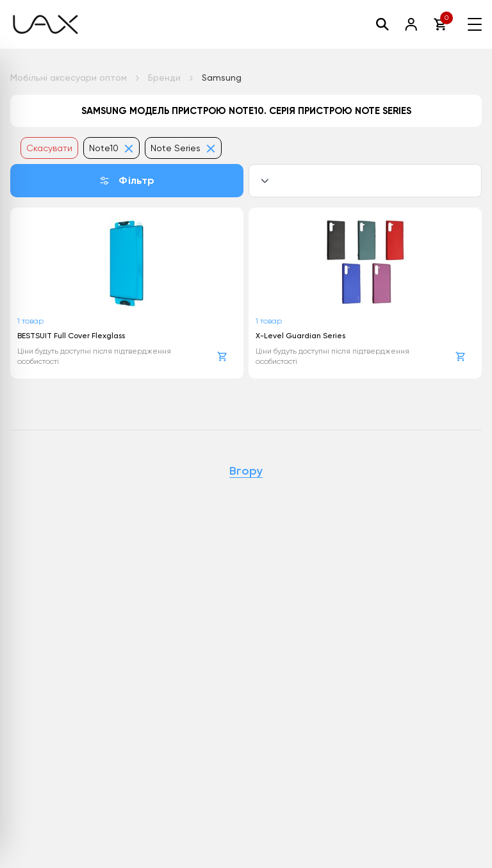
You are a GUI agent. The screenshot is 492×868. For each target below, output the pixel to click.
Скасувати (49, 148)
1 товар (30, 321)
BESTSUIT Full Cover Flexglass (71, 336)
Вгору (246, 471)
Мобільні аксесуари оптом (69, 78)
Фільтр (127, 180)
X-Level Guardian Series (300, 336)
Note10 (111, 148)
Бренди (164, 78)
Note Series (183, 148)
